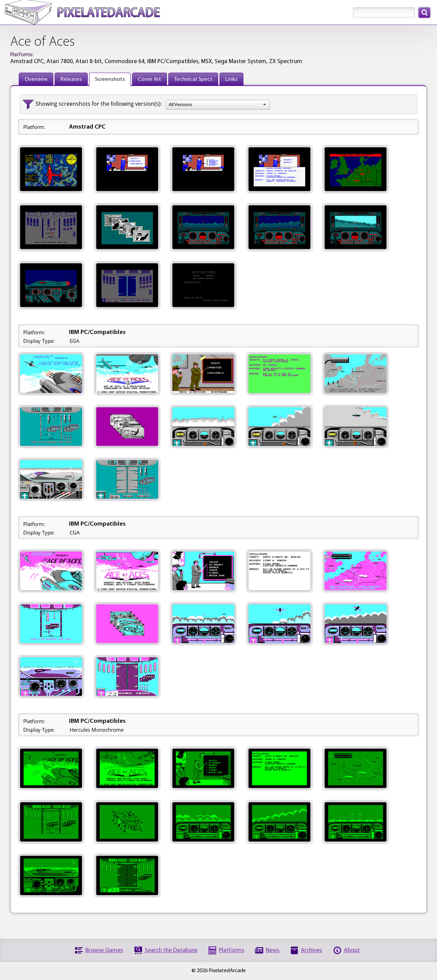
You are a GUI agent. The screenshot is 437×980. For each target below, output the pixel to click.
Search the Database (171, 950)
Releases (71, 79)
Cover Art (150, 79)
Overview (36, 79)
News (272, 950)
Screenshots (110, 79)
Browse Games (104, 950)
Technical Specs (193, 79)
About (352, 950)
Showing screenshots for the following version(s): (99, 104)
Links (231, 79)
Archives (311, 950)
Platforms (231, 950)
